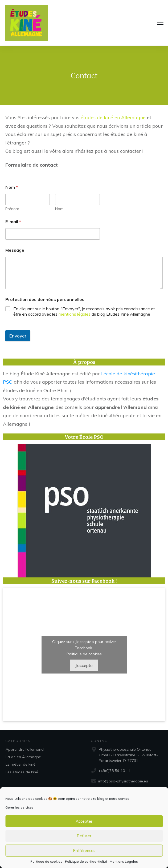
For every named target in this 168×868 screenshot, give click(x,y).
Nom (59, 209)
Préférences (84, 851)
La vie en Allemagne (23, 757)
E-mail (13, 222)
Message (15, 250)
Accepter (84, 821)
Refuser (84, 836)
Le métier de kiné (21, 764)
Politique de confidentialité (86, 861)
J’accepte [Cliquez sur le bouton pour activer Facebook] (84, 665)
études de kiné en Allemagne (113, 117)
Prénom (12, 209)
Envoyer (18, 336)
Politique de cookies (46, 861)
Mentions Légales (124, 861)
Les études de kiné (22, 772)
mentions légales (75, 314)
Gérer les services (19, 807)
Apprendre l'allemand (25, 749)
